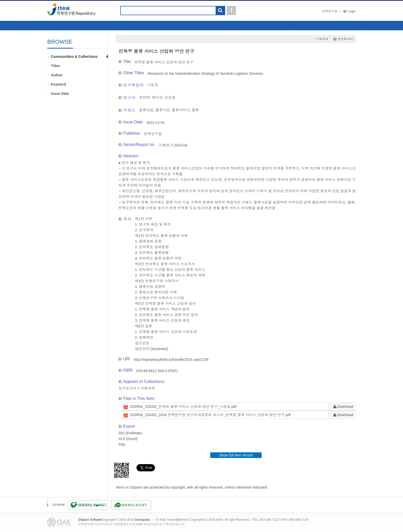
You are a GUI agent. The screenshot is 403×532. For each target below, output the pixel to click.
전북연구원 (330, 11)
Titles (56, 66)
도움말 (231, 11)
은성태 (144, 97)
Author (57, 75)
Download (345, 407)
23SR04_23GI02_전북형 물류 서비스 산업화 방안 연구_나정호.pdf (183, 407)
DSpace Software (90, 520)
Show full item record (236, 455)
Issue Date (60, 94)
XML (122, 444)
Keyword (58, 84)
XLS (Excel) (128, 439)
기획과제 (322, 39)
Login (352, 11)
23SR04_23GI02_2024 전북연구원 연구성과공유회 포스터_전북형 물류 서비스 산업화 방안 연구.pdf (210, 415)
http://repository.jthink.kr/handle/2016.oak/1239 (171, 360)
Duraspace (142, 520)
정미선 (157, 97)
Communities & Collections (74, 57)
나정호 (153, 85)
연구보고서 (345, 39)
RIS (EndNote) (130, 433)
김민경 (170, 97)
